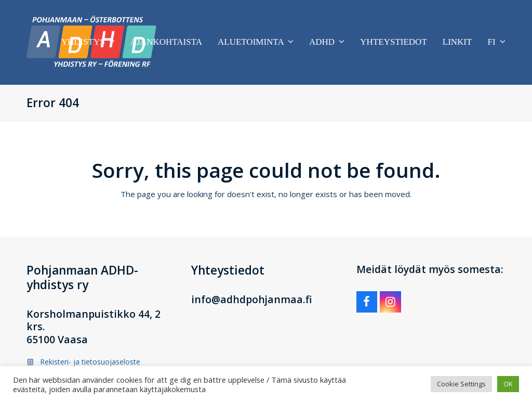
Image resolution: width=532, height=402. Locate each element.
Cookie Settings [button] (461, 384)
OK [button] (508, 384)
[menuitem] (496, 42)
